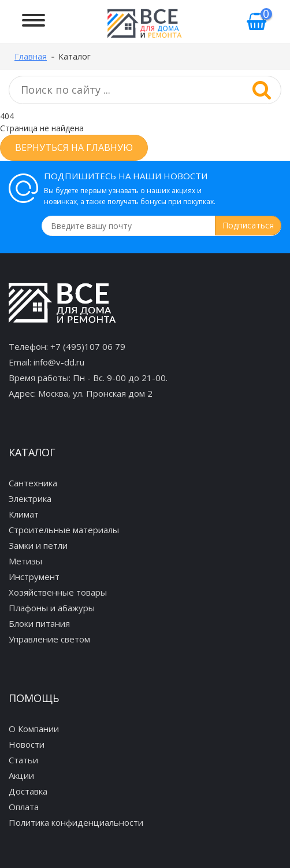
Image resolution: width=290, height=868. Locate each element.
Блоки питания (39, 623)
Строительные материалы (64, 530)
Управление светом (49, 639)
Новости (27, 744)
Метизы (25, 561)
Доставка (28, 791)
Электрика (30, 498)
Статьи (23, 760)
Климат (24, 514)
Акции (21, 775)
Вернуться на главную (74, 147)
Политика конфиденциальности (76, 822)
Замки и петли (38, 545)
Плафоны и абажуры (52, 608)
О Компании (34, 729)
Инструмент (34, 577)
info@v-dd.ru (59, 362)
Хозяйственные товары (58, 592)
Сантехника (33, 483)
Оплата (24, 807)
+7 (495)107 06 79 (88, 346)
